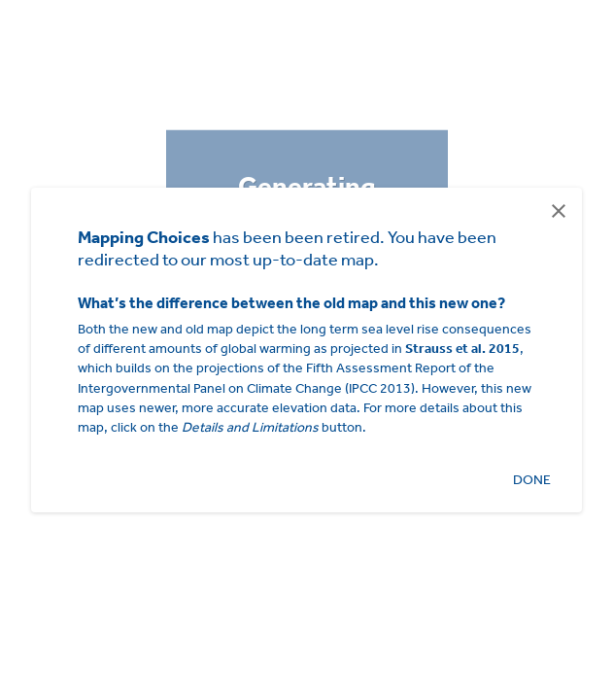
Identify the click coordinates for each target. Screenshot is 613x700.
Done (531, 480)
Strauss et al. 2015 (462, 348)
